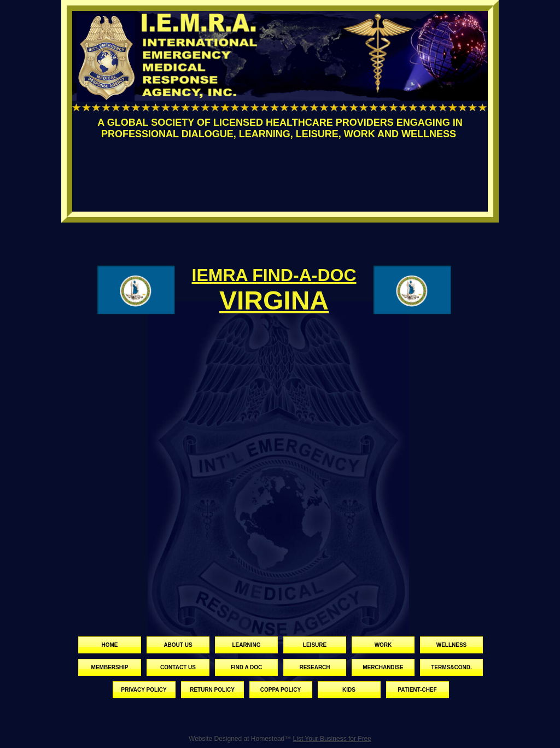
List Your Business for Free (332, 739)
